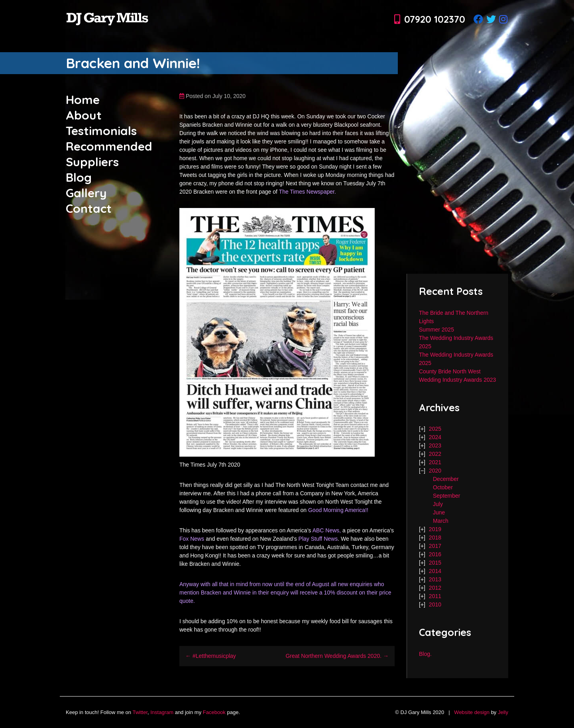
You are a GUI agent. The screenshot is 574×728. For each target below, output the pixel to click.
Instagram (162, 712)
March (441, 521)
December (446, 479)
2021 (435, 462)
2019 (435, 529)
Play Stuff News (318, 539)
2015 (435, 563)
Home (83, 100)
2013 (435, 579)
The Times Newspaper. (308, 192)
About (84, 115)
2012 (435, 588)
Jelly (503, 712)
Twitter (140, 712)
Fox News (192, 539)
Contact (89, 208)
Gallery (86, 193)
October (443, 487)
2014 (435, 571)
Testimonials (101, 131)
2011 (435, 596)
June (439, 512)
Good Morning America (337, 510)
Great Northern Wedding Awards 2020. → (337, 656)
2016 (435, 554)
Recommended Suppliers (109, 154)
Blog (79, 177)
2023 (435, 445)
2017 (435, 546)
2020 (435, 471)
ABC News (326, 530)
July (438, 504)
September (446, 496)
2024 (435, 437)
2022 (435, 454)
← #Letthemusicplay (211, 656)
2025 (435, 429)
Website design (472, 712)
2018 (435, 538)
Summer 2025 (436, 330)
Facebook (214, 712)
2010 (435, 604)
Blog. (425, 654)
